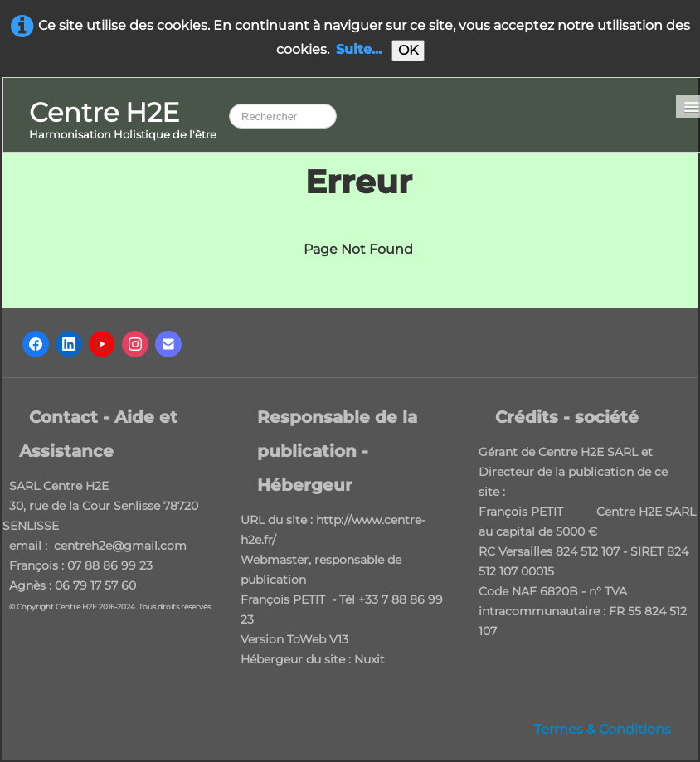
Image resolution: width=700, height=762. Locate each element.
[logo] (123, 121)
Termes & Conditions (603, 729)
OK (408, 50)
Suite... (359, 49)
